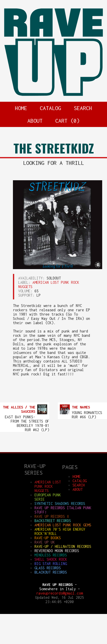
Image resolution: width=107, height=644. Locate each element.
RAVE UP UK (45, 542)
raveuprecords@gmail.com (60, 593)
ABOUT (35, 121)
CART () (67, 121)
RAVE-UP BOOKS (48, 538)
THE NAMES (81, 407)
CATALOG (50, 108)
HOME (21, 108)
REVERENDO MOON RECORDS (57, 551)
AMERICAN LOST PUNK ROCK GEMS (63, 525)
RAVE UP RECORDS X (52, 516)
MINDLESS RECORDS (51, 555)
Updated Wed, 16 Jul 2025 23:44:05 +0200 (60, 600)
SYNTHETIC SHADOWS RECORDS (60, 504)
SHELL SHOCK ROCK (51, 559)
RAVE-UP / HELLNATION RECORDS (63, 546)
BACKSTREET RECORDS (53, 521)
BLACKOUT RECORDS (51, 572)
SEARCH (83, 108)
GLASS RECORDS (48, 568)
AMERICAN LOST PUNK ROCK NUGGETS (48, 486)
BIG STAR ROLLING (51, 564)
